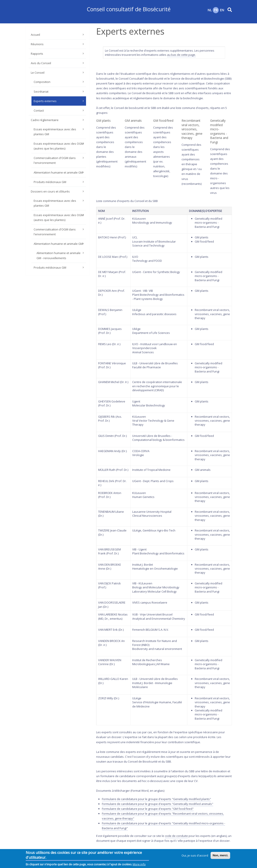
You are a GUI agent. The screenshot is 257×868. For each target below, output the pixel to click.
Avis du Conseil (41, 63)
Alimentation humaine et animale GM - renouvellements (59, 255)
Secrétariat (41, 92)
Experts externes (45, 101)
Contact (39, 110)
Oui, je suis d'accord (195, 856)
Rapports (37, 54)
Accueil (35, 35)
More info (139, 865)
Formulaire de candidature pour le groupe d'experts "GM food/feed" (148, 809)
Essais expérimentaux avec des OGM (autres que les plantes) (59, 146)
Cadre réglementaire (45, 120)
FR (216, 10)
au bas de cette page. (181, 55)
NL (210, 10)
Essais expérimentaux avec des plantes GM (55, 132)
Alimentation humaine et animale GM (58, 172)
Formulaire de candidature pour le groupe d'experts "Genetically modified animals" (158, 804)
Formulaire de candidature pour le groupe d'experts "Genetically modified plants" (156, 799)
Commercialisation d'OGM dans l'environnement (55, 160)
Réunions (37, 44)
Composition (42, 82)
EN (222, 10)
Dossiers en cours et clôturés (50, 191)
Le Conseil (38, 73)
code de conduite (176, 836)
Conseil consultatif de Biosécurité (129, 9)
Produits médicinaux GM (50, 182)
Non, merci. (220, 856)
